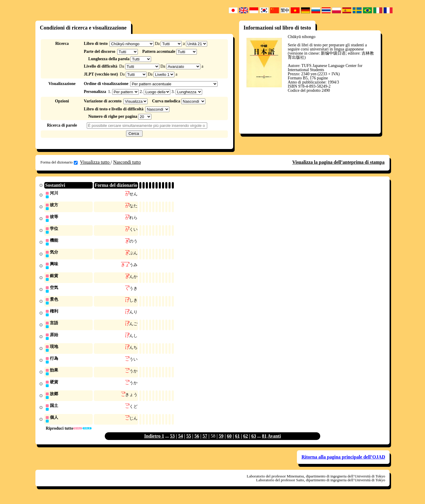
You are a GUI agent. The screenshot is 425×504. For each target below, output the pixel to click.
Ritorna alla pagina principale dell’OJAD (343, 463)
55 (189, 442)
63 (254, 442)
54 (181, 442)
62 (246, 442)
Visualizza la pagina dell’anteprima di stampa (338, 162)
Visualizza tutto (95, 162)
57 (205, 442)
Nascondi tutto (127, 162)
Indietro (153, 442)
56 (197, 442)
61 (237, 442)
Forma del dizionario (59, 162)
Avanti (274, 442)
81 (264, 442)
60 (229, 442)
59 (221, 442)
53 (172, 442)
